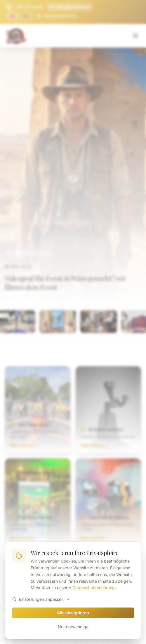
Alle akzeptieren (73, 613)
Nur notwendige (73, 627)
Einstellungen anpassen (41, 599)
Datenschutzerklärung (94, 588)
